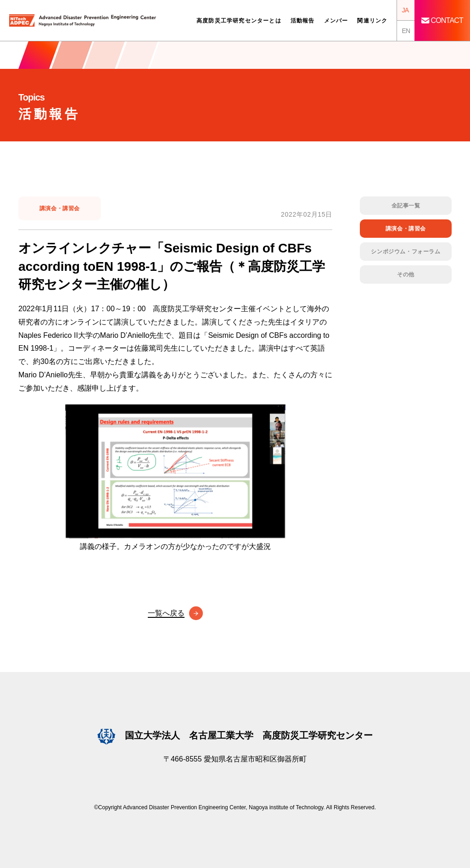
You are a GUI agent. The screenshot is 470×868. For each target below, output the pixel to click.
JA (405, 10)
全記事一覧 (406, 206)
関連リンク (372, 21)
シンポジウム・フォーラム (406, 252)
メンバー (336, 21)
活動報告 (303, 21)
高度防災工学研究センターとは (239, 21)
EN (406, 31)
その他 (406, 274)
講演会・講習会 (60, 208)
